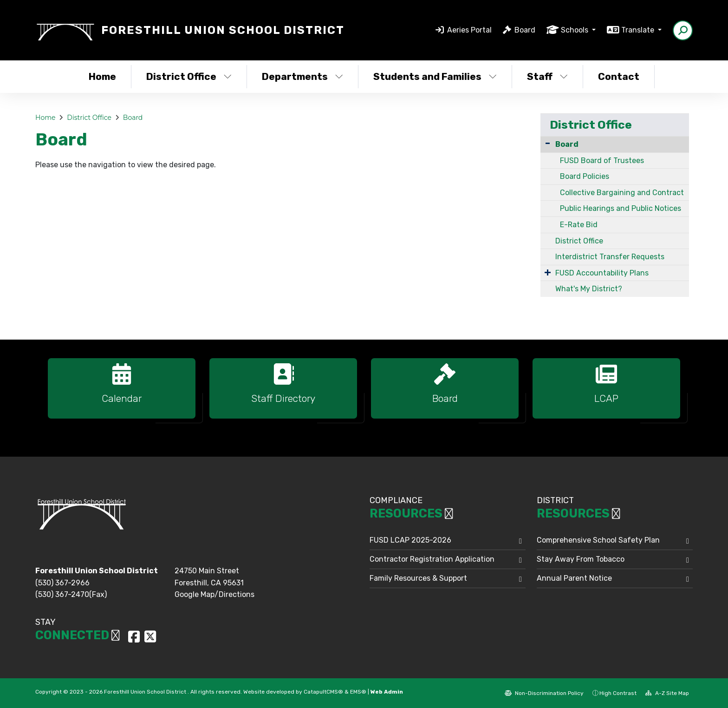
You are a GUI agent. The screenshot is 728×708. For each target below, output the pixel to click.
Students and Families (435, 76)
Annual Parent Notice (574, 578)
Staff (547, 76)
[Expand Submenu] (548, 272)
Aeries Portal (469, 30)
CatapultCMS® (323, 692)
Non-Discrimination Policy (544, 693)
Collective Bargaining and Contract (622, 193)
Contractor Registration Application (432, 559)
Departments (302, 76)
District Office (189, 76)
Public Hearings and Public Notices (621, 208)
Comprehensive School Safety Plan (598, 540)
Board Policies (585, 176)
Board (525, 30)
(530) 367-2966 (62, 583)
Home (102, 76)
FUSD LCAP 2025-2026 (410, 540)
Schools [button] (575, 30)
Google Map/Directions (214, 594)
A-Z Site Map (667, 693)
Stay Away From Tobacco (581, 559)
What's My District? (589, 289)
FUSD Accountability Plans (602, 273)
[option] (122, 392)
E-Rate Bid (579, 225)
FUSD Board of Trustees (602, 161)
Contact (619, 76)
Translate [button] (639, 30)
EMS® (358, 692)
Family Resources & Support (418, 578)
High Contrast (618, 693)
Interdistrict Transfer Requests (610, 257)
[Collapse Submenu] (548, 143)
